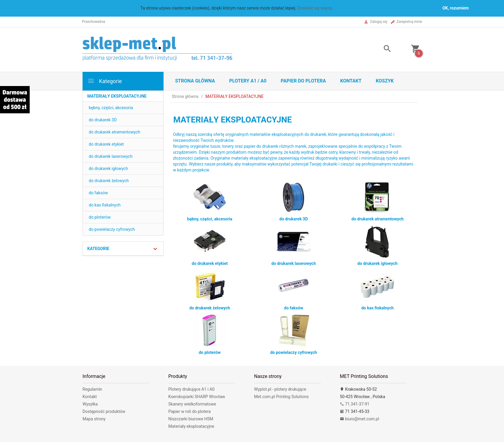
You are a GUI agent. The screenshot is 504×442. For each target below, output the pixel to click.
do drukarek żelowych (109, 181)
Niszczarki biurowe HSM (191, 419)
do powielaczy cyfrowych (112, 229)
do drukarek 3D (103, 120)
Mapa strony (94, 419)
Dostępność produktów (104, 411)
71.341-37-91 (355, 404)
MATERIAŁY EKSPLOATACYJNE (117, 96)
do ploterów (100, 217)
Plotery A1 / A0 (248, 81)
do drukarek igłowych (108, 168)
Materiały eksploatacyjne (191, 426)
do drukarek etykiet (106, 144)
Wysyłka (90, 404)
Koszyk (385, 81)
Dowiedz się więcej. (315, 8)
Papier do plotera (303, 81)
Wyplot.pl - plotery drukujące (280, 389)
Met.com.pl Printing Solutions (281, 397)
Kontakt (351, 81)
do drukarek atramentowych (114, 132)
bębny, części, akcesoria (111, 108)
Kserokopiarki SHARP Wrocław (197, 397)
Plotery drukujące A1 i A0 (191, 389)
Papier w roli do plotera (190, 411)
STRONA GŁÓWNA (195, 81)
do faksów (98, 193)
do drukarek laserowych (111, 156)
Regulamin (92, 389)
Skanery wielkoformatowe (192, 404)
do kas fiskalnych (105, 205)
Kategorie (104, 81)
